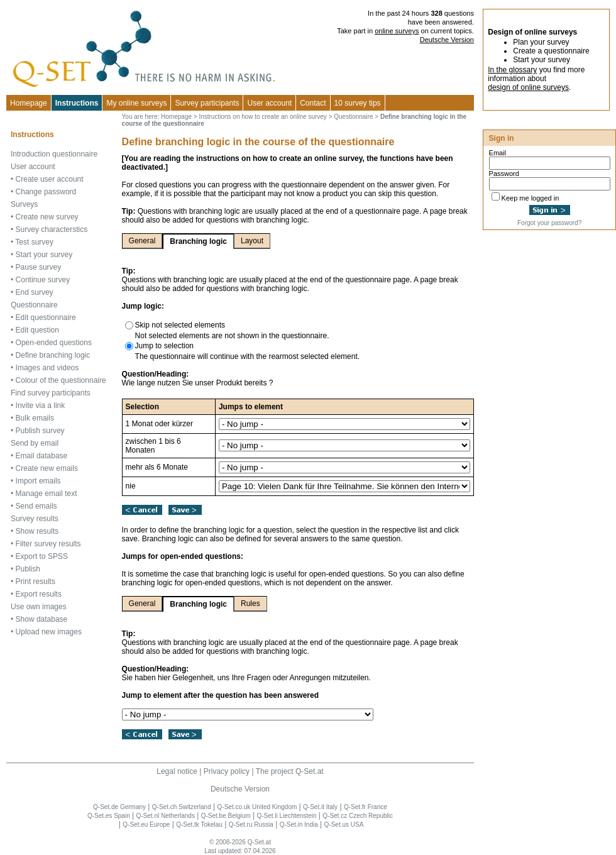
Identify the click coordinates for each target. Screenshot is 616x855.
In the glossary (512, 70)
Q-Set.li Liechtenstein (286, 816)
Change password (46, 192)
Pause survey (39, 267)
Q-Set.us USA (344, 825)
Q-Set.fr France (366, 807)
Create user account (50, 179)
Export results (39, 594)
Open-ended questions (54, 343)
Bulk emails (35, 418)
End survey (35, 292)
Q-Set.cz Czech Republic (358, 816)
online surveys (397, 31)
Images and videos (47, 368)
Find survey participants (51, 393)
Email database (42, 456)
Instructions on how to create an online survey (262, 117)
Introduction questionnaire (54, 154)
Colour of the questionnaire (61, 380)
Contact (313, 103)
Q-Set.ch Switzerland (182, 807)
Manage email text (47, 494)
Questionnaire (34, 305)
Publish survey (40, 431)
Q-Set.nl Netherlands (166, 816)
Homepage (29, 103)
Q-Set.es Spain (109, 816)
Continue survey (43, 280)
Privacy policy (227, 771)
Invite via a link (41, 405)
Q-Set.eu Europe (146, 825)
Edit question (37, 330)
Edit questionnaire (46, 317)
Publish (28, 569)
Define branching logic (53, 355)
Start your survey (44, 255)
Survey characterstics (52, 229)
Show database (42, 619)
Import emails (38, 481)
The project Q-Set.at (290, 771)
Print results (36, 582)
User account (33, 167)
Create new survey (47, 217)
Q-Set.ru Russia (251, 825)
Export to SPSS (42, 556)
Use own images (39, 607)
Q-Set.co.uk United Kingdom (257, 807)
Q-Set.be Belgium (226, 816)
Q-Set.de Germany (119, 807)
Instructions (77, 103)
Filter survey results (48, 544)
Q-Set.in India (299, 825)
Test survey (34, 242)
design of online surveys (528, 87)
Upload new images (49, 632)
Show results (37, 531)
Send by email (35, 443)
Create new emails (47, 468)
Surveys (24, 204)
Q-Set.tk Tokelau (199, 825)
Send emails (36, 506)
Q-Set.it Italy (320, 807)
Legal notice (177, 771)
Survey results (35, 519)
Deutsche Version (447, 40)
